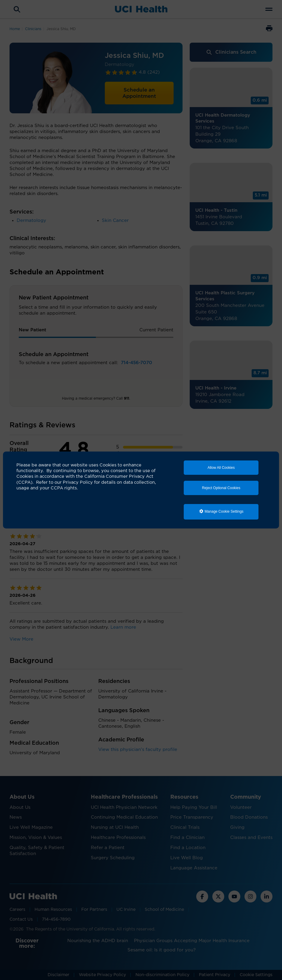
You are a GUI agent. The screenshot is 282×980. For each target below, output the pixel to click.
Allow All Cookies (221, 468)
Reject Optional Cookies (221, 488)
